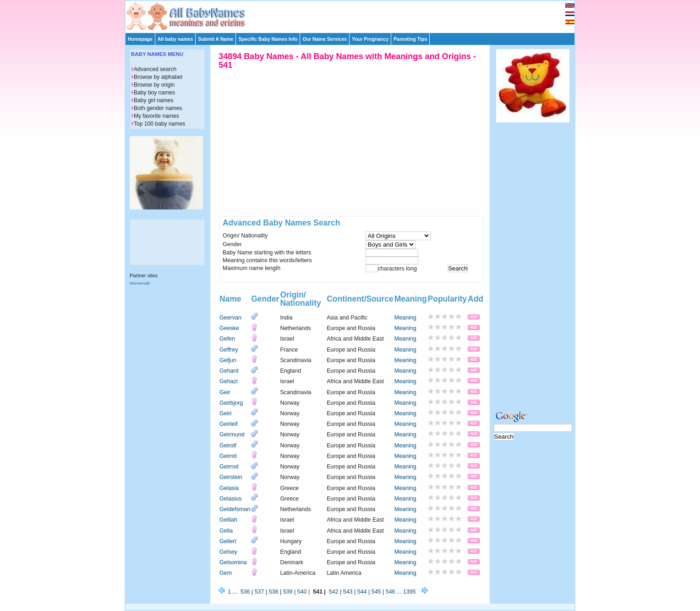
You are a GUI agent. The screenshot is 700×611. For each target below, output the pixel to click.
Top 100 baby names (159, 124)
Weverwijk (140, 283)
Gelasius (231, 499)
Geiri (225, 413)
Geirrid (228, 456)
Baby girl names (154, 100)
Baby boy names (154, 93)
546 (391, 592)
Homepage (140, 39)
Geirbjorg (231, 403)
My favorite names (156, 116)
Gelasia (229, 488)
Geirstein (231, 477)
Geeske (229, 328)
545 (376, 592)
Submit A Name (216, 39)
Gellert (228, 541)
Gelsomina (233, 562)
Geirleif (229, 424)
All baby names (175, 39)
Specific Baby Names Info (268, 39)
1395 (410, 592)
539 (288, 592)
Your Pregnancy (370, 39)
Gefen (227, 339)
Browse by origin (154, 85)
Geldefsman (235, 509)
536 (245, 592)
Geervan (230, 318)
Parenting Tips (410, 39)
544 (362, 592)
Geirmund (232, 435)
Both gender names (158, 108)
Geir (225, 392)
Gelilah (228, 520)
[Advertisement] (354, 15)
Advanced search (155, 69)
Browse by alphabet (158, 77)
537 (260, 592)
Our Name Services (325, 39)
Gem (226, 573)
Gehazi (229, 381)
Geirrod (229, 467)
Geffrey (229, 350)
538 (274, 592)
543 (348, 592)
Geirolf (228, 446)
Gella (226, 531)
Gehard (229, 371)
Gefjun (228, 360)
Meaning (405, 318)
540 (302, 592)
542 (334, 592)
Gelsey (228, 552)
